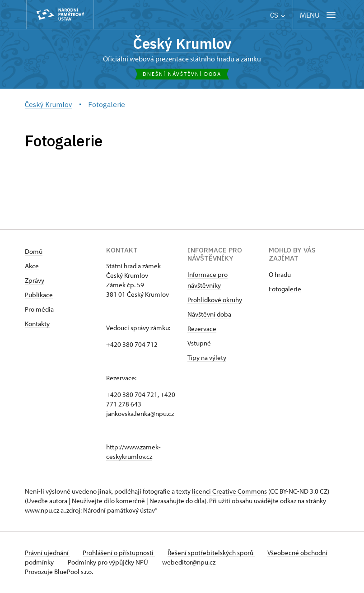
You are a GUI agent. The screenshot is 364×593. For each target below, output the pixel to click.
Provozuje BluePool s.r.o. (59, 572)
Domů (34, 252)
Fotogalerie (285, 289)
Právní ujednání (47, 553)
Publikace (39, 295)
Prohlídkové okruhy (215, 300)
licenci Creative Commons (229, 492)
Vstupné (199, 343)
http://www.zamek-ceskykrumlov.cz (133, 452)
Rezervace (202, 329)
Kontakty (37, 324)
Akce (32, 266)
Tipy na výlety (207, 358)
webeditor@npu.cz (221, 563)
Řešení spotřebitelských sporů (215, 553)
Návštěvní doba (209, 315)
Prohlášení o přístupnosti (121, 553)
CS (278, 15)
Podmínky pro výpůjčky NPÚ (139, 563)
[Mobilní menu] (319, 15)
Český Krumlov (182, 44)
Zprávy (35, 281)
